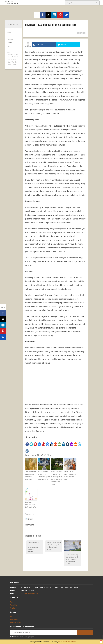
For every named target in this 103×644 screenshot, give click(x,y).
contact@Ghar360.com (30, 593)
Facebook (98, 318)
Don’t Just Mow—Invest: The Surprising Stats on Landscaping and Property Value (57, 478)
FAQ (12, 617)
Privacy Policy (15, 623)
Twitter (100, 315)
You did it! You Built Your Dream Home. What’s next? (70, 475)
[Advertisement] (55, 384)
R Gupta (10, 35)
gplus (98, 324)
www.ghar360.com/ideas (67, 642)
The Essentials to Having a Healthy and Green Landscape (31, 475)
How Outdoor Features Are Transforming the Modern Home (44, 475)
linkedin (100, 321)
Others (10, 43)
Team (12, 602)
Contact (13, 608)
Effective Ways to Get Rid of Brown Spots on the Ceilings (54, 545)
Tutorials (14, 605)
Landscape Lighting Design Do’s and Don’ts (31, 505)
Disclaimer (14, 620)
